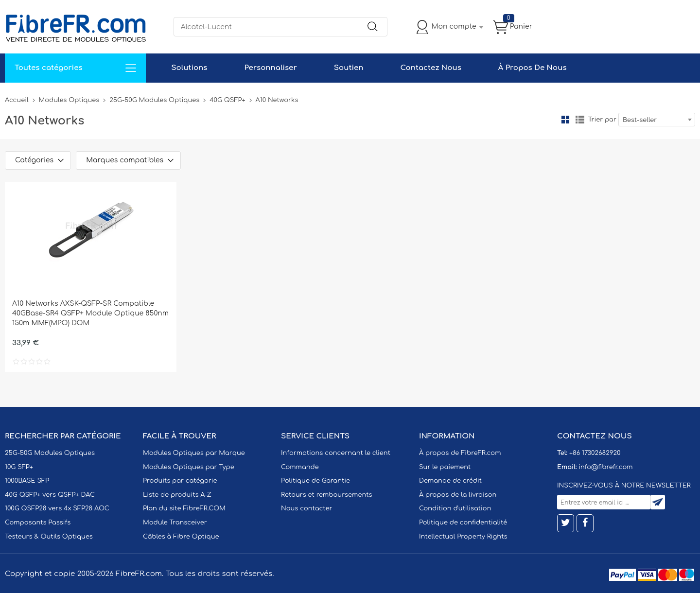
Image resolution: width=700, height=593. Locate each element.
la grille (565, 120)
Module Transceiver (175, 523)
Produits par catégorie (180, 481)
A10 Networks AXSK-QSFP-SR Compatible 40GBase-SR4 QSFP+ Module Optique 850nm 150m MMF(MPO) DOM (90, 313)
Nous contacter (306, 508)
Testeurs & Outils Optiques (49, 537)
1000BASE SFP (27, 481)
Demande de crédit (450, 481)
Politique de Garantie (315, 481)
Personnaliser (270, 68)
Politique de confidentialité (463, 523)
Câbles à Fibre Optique (181, 537)
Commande (300, 467)
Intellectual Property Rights (463, 537)
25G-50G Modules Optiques (154, 100)
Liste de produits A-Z (177, 495)
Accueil (17, 100)
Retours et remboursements (326, 495)
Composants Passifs (38, 523)
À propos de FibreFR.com (460, 453)
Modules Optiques (69, 100)
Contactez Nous (430, 68)
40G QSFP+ (227, 100)
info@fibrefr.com (605, 467)
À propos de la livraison (458, 495)
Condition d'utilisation (455, 508)
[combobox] (657, 120)
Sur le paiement (445, 467)
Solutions (189, 68)
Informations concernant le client (336, 453)
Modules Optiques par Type (189, 467)
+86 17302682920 (595, 453)
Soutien (349, 68)
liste (580, 120)
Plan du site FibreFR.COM (184, 508)
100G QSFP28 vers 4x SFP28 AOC (57, 508)
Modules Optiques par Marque (194, 453)
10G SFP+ (19, 467)
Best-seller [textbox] (640, 120)
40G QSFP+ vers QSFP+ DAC (50, 495)
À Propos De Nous (533, 68)
